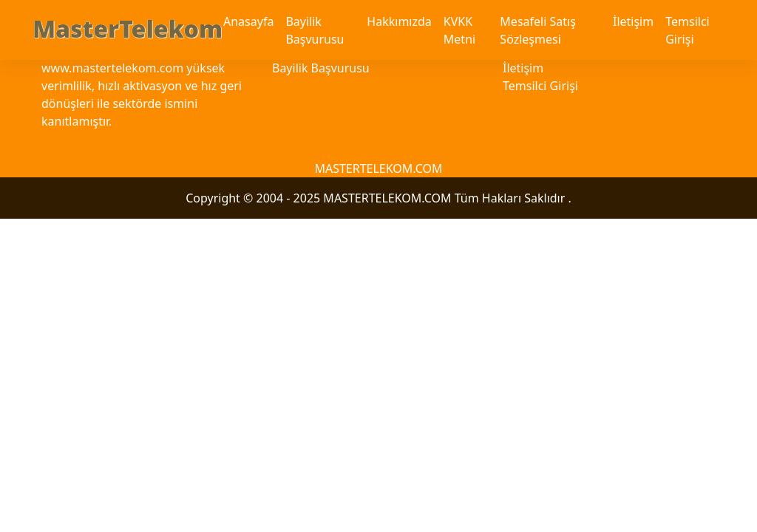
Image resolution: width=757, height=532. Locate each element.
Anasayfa (248, 21)
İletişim (633, 21)
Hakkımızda (399, 21)
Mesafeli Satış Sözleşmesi (537, 30)
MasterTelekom (128, 28)
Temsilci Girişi (688, 30)
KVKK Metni (459, 30)
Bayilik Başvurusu (315, 30)
